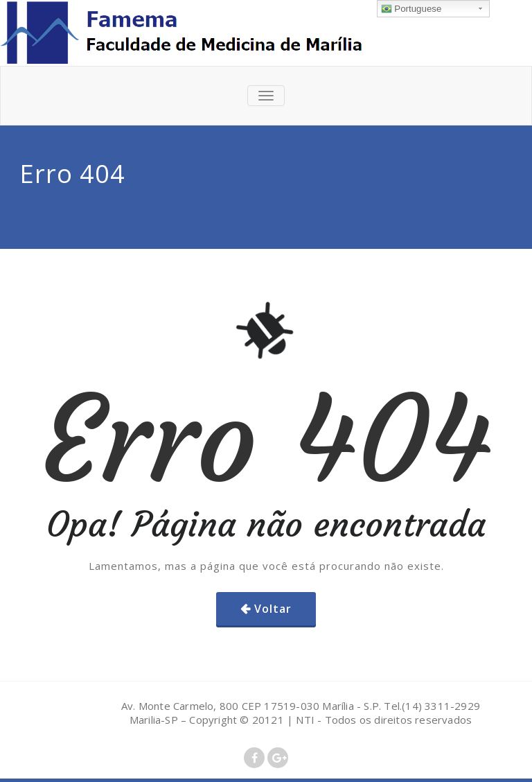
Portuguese (411, 9)
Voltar (273, 609)
